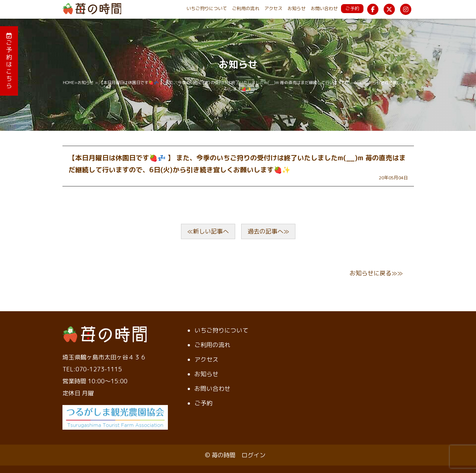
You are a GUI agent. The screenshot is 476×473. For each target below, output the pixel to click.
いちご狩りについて (207, 8)
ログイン (254, 455)
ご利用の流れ (246, 8)
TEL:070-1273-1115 (92, 369)
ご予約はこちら (9, 61)
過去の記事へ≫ (268, 231)
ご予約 (352, 8)
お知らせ (297, 8)
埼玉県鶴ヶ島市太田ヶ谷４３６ (104, 357)
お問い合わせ (324, 8)
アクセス (273, 8)
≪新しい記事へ (208, 231)
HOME (69, 83)
